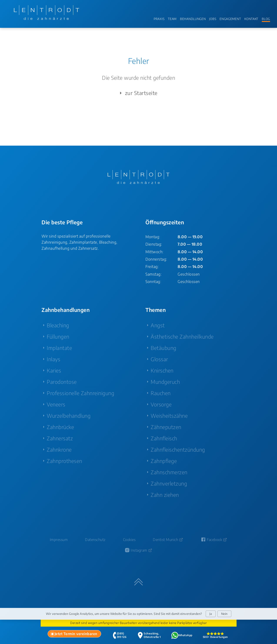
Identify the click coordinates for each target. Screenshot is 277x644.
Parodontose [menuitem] (62, 382)
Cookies (129, 540)
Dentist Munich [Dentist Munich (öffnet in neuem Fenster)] (165, 540)
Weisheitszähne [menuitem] (169, 416)
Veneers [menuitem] (56, 404)
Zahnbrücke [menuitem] (60, 427)
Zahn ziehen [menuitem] (165, 495)
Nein (224, 614)
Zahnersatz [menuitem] (60, 438)
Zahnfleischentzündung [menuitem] (178, 449)
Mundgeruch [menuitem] (165, 382)
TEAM (172, 19)
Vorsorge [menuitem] (161, 404)
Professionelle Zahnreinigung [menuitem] (80, 393)
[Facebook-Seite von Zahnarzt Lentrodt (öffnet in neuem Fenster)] (214, 540)
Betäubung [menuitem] (164, 348)
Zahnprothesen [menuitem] (64, 461)
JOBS (213, 19)
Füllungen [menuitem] (58, 336)
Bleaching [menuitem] (58, 325)
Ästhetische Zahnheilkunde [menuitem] (182, 336)
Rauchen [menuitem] (161, 393)
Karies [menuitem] (54, 370)
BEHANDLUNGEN (193, 19)
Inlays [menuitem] (53, 359)
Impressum (59, 540)
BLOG (266, 19)
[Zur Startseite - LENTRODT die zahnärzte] (47, 12)
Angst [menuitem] (158, 325)
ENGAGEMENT (230, 19)
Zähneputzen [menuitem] (166, 427)
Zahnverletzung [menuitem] (169, 483)
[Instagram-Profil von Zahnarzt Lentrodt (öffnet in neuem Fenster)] (138, 550)
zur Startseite (138, 93)
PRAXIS (159, 19)
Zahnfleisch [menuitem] (164, 438)
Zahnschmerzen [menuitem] (169, 472)
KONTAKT (251, 19)
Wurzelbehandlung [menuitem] (69, 416)
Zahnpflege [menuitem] (164, 461)
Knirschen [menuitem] (162, 370)
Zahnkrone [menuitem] (59, 449)
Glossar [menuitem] (159, 359)
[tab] (74, 634)
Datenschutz (95, 540)
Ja (211, 614)
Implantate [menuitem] (59, 348)
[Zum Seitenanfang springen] (138, 582)
